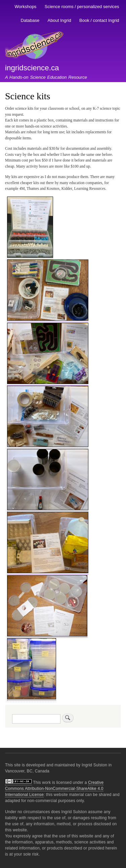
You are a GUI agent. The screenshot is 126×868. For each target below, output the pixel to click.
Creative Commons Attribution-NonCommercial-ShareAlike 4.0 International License (54, 789)
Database (30, 20)
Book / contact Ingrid (99, 20)
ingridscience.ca (32, 68)
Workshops (26, 7)
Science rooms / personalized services (82, 7)
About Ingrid (59, 20)
